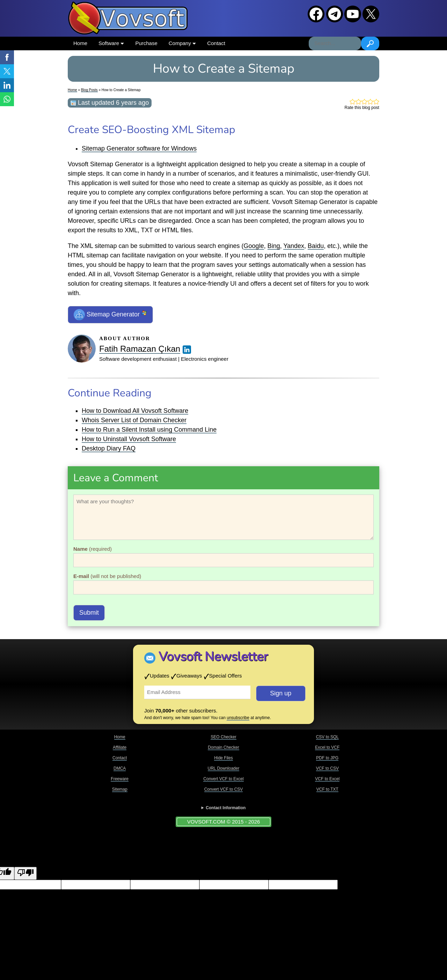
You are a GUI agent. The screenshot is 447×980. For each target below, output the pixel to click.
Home (80, 43)
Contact (216, 43)
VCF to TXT (327, 789)
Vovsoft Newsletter (213, 657)
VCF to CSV (327, 768)
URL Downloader (224, 768)
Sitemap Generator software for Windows (139, 148)
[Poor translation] (25, 873)
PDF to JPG (327, 758)
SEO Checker (223, 737)
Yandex (294, 246)
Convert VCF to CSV (224, 789)
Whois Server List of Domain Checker (134, 420)
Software (111, 43)
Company (182, 43)
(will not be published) (107, 576)
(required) (93, 549)
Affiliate (120, 747)
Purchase (146, 43)
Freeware (120, 779)
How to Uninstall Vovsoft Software (129, 439)
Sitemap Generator (110, 315)
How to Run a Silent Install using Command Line (149, 430)
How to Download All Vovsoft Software (135, 411)
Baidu (316, 246)
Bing (274, 246)
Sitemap (120, 789)
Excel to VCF (327, 747)
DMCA (120, 768)
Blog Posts (89, 90)
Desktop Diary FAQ (109, 448)
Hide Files (223, 758)
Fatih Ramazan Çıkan (140, 349)
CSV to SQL (327, 737)
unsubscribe (238, 718)
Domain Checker (223, 747)
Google (254, 246)
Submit (89, 613)
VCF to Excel (327, 779)
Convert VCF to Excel (223, 779)
